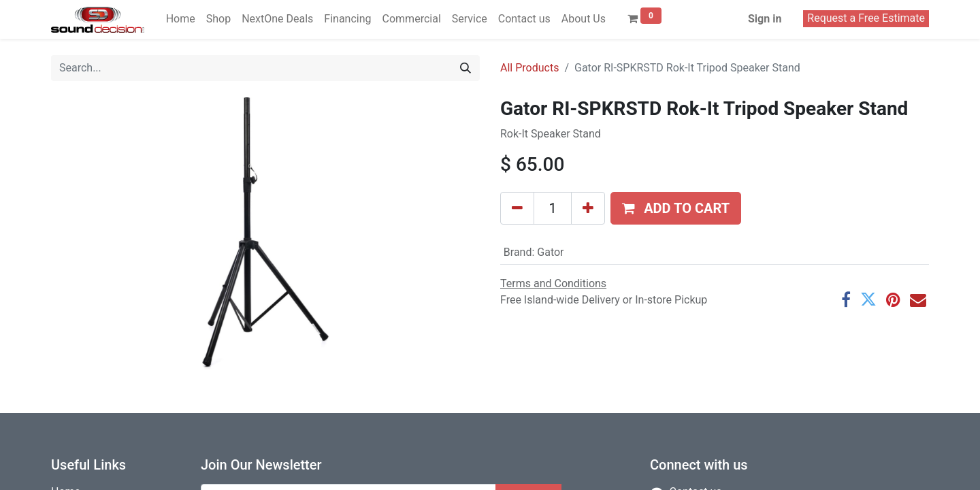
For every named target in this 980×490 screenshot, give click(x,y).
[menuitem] (181, 19)
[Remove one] (517, 208)
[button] (676, 208)
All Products (529, 68)
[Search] (465, 68)
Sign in (765, 19)
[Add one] (588, 208)
